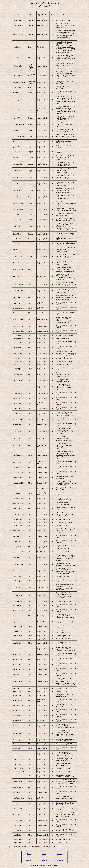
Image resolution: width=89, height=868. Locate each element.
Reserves (44, 860)
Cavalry (60, 854)
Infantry (29, 860)
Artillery (44, 854)
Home (29, 854)
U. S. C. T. (60, 860)
